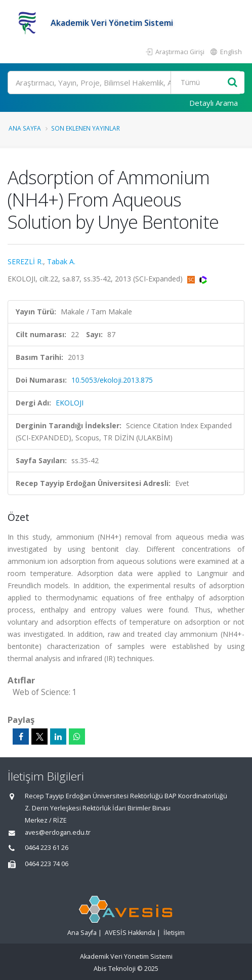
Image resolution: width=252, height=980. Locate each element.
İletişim (174, 933)
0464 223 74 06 (47, 864)
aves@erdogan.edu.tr (58, 832)
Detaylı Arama (214, 103)
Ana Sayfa (25, 128)
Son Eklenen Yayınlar (86, 128)
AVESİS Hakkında (130, 933)
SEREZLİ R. (25, 261)
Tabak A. (61, 261)
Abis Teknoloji (115, 969)
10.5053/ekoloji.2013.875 (112, 380)
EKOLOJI (70, 403)
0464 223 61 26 (47, 848)
